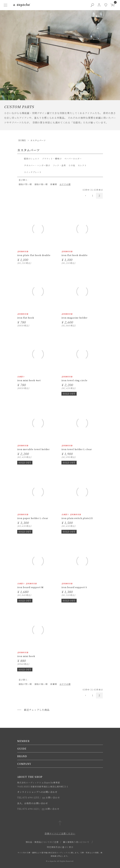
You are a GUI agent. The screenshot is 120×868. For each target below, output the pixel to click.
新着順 (54, 184)
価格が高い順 (41, 184)
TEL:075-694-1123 (28, 809)
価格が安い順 (25, 184)
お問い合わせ (51, 797)
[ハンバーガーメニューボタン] (6, 5)
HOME (22, 140)
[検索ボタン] (92, 5)
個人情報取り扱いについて (76, 842)
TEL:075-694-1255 (28, 797)
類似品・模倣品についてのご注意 (42, 842)
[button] (86, 196)
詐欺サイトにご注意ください (60, 833)
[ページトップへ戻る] (60, 823)
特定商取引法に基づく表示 (60, 847)
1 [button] (93, 196)
